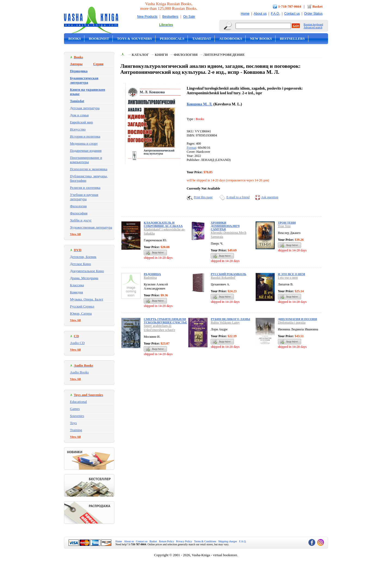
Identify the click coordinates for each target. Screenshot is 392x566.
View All (75, 234)
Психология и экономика (89, 169)
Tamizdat (202, 39)
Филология (78, 206)
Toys (73, 423)
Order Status (313, 14)
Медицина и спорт (84, 143)
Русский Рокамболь (228, 274)
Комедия (76, 292)
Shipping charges (228, 541)
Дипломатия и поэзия (298, 319)
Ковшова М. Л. (200, 104)
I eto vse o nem (288, 278)
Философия (79, 213)
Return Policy (166, 541)
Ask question (270, 197)
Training (76, 430)
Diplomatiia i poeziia (292, 322)
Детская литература (85, 108)
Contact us (292, 14)
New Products (147, 17)
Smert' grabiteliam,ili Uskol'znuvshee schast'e (159, 328)
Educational (78, 402)
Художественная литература (91, 227)
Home (245, 14)
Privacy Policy (184, 541)
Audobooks (231, 39)
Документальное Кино (87, 271)
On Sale (189, 17)
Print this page (203, 197)
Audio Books (79, 372)
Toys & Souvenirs (134, 39)
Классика (77, 285)
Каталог (140, 55)
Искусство (78, 129)
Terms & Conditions (205, 541)
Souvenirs (77, 416)
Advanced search (313, 27)
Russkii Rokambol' (223, 278)
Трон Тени (287, 223)
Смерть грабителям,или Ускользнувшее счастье (165, 321)
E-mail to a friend (238, 197)
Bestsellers (170, 17)
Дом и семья (79, 115)
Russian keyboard (313, 24)
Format (192, 148)
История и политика (85, 136)
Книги (161, 55)
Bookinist (99, 39)
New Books (261, 39)
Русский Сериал (82, 306)
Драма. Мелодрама (84, 278)
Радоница (152, 274)
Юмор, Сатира (81, 313)
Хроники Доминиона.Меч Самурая (225, 226)
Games (75, 409)
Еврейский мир (81, 122)
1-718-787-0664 (290, 6)
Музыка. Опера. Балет (87, 299)
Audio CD (77, 343)
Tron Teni (284, 226)
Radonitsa (150, 278)
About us (260, 14)
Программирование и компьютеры (86, 160)
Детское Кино (80, 264)
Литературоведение (224, 55)
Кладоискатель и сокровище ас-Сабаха (163, 224)
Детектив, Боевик (83, 257)
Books (75, 39)
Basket (317, 6)
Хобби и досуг (81, 220)
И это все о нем (292, 274)
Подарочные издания (86, 150)
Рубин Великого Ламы (230, 319)
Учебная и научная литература (84, 197)
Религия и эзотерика (85, 188)
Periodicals (172, 39)
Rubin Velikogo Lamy (225, 322)
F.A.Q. (275, 14)
